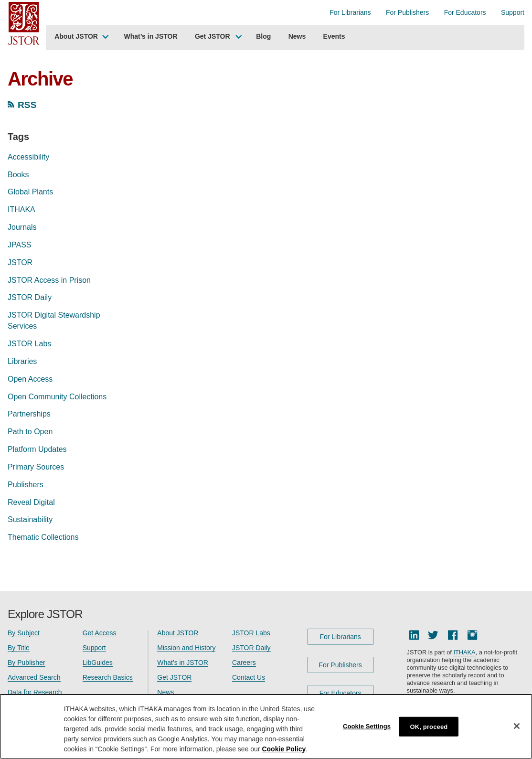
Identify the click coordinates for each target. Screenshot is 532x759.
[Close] (517, 726)
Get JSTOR (213, 36)
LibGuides (98, 663)
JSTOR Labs (29, 344)
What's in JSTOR (183, 663)
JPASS (20, 245)
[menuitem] (80, 38)
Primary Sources (36, 467)
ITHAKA (21, 209)
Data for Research (35, 692)
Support (513, 12)
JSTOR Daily (30, 297)
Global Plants (30, 192)
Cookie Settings (367, 726)
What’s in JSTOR (151, 36)
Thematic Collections (43, 537)
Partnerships (29, 414)
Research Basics (108, 677)
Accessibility (28, 157)
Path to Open (30, 432)
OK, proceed (429, 726)
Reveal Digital (31, 502)
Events (334, 36)
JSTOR (20, 262)
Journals (22, 227)
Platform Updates (37, 449)
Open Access (30, 379)
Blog (263, 36)
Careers (244, 663)
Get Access (100, 633)
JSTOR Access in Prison (49, 280)
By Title (19, 648)
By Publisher (27, 663)
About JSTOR (76, 36)
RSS (27, 105)
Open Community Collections (57, 397)
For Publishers (407, 12)
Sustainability (30, 519)
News (297, 36)
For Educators (465, 12)
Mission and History (186, 648)
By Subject (24, 633)
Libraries (22, 361)
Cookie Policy (284, 749)
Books (18, 175)
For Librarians (350, 12)
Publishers (26, 485)
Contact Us (249, 677)
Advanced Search (34, 677)
